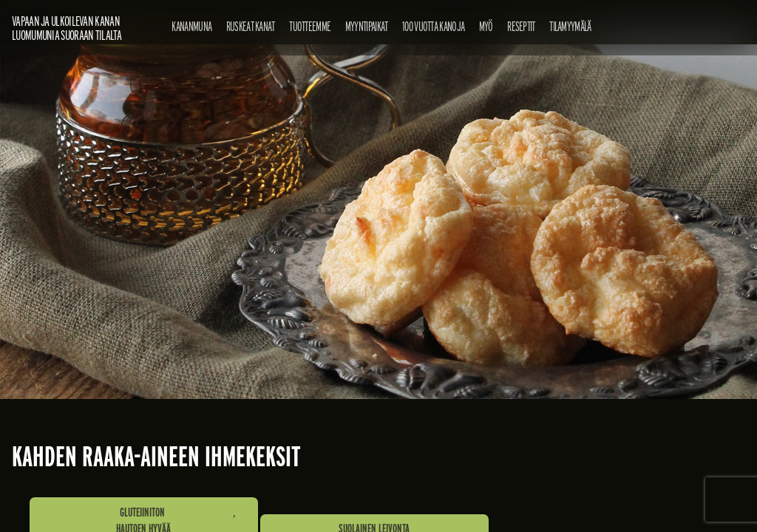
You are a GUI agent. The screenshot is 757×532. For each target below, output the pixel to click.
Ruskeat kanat (251, 26)
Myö (486, 26)
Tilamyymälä (570, 26)
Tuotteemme (310, 26)
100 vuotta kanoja (433, 26)
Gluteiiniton (142, 512)
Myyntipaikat (367, 26)
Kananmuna (191, 26)
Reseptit (521, 26)
